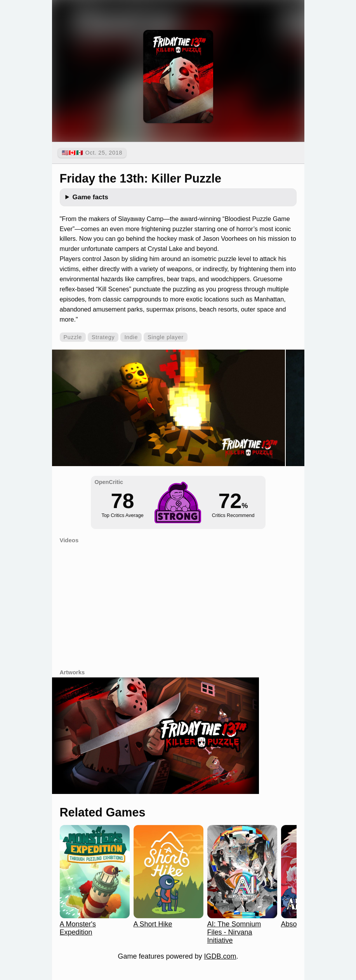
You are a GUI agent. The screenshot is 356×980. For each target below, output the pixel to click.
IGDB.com (220, 956)
